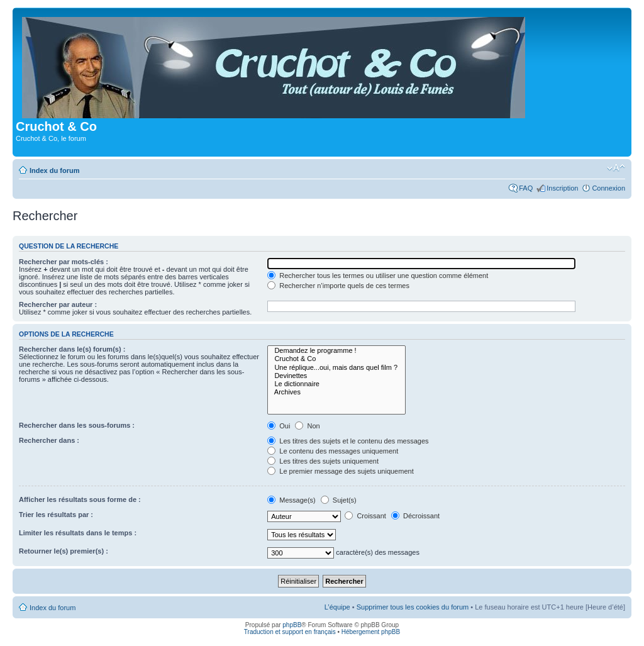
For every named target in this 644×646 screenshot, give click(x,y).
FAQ (526, 188)
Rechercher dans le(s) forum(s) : (72, 349)
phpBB (292, 625)
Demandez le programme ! (336, 351)
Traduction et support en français (290, 632)
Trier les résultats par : (56, 515)
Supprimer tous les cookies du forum (413, 607)
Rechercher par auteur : (58, 304)
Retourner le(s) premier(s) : (64, 551)
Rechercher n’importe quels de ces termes (338, 286)
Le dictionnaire (336, 384)
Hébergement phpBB (371, 632)
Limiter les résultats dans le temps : (78, 533)
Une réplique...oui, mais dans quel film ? (336, 368)
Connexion (608, 188)
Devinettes (336, 376)
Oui (279, 426)
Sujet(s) (339, 500)
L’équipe (337, 607)
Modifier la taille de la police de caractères (616, 168)
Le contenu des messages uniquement (333, 451)
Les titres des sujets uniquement (323, 461)
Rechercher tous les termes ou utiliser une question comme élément (378, 276)
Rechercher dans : (49, 440)
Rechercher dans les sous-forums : (77, 425)
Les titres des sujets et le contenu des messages (348, 441)
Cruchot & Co (336, 359)
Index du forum (54, 170)
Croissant (365, 516)
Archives (336, 392)
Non (307, 426)
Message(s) (292, 500)
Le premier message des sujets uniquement (340, 471)
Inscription (562, 188)
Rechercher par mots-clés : (64, 262)
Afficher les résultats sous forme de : (80, 499)
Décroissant (415, 516)
